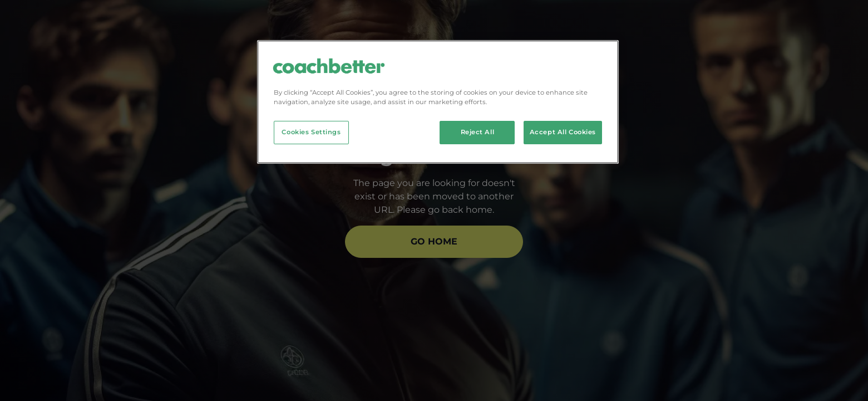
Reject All (478, 132)
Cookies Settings (311, 132)
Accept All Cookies (563, 132)
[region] (438, 102)
